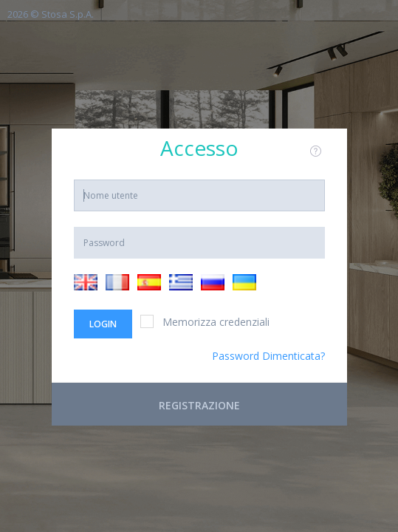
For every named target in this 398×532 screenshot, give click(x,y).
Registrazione (199, 405)
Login (103, 324)
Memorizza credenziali (205, 321)
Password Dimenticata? (268, 356)
